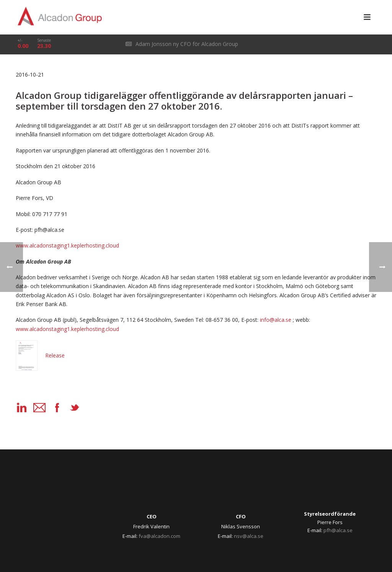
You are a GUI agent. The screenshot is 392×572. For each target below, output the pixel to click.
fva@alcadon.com (159, 536)
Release (40, 356)
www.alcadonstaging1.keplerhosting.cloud (67, 245)
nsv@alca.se (249, 536)
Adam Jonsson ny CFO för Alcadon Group (182, 44)
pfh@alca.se (338, 530)
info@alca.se (276, 320)
